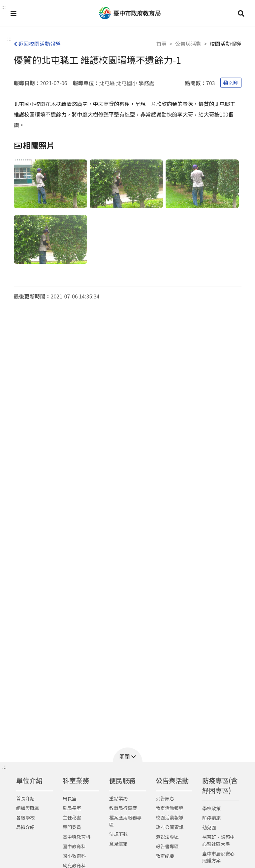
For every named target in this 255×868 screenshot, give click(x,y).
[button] (14, 13)
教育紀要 (165, 856)
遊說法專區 (167, 837)
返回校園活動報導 (37, 44)
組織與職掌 (28, 808)
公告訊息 (165, 798)
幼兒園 (209, 827)
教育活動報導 (170, 808)
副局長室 (72, 808)
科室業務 (76, 780)
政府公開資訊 (170, 827)
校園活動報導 (170, 817)
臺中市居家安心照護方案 (218, 857)
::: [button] (3, 7)
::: (9, 38)
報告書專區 (167, 846)
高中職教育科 (77, 837)
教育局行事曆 (123, 808)
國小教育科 (74, 856)
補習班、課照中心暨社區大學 (218, 840)
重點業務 (118, 798)
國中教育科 (74, 846)
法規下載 (118, 834)
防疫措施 (211, 818)
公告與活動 (188, 44)
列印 (231, 83)
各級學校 (25, 817)
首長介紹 (25, 798)
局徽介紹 (25, 827)
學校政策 (211, 808)
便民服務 (122, 780)
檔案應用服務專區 (125, 821)
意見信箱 (118, 844)
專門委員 (72, 827)
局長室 (70, 798)
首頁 (162, 44)
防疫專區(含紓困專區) (220, 785)
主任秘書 (72, 817)
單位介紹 (29, 780)
